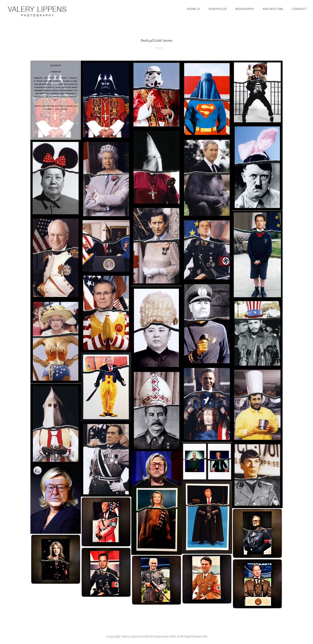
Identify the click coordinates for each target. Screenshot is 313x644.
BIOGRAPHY (245, 9)
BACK (157, 48)
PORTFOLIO (218, 9)
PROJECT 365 (273, 9)
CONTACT (299, 9)
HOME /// (193, 9)
